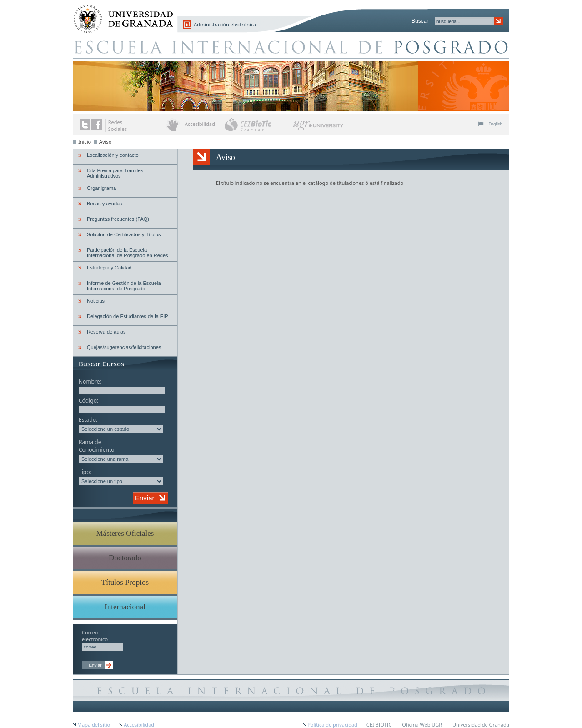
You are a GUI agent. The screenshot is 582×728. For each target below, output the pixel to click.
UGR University (319, 128)
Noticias (96, 301)
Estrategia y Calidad (109, 268)
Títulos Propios (125, 582)
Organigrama (101, 188)
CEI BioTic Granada (258, 124)
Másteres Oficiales (125, 533)
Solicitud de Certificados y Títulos (124, 234)
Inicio (85, 142)
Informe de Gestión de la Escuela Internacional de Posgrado (124, 286)
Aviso (105, 142)
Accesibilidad (139, 725)
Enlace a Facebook (97, 124)
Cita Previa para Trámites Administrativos (115, 173)
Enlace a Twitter (85, 124)
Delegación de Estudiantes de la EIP (128, 316)
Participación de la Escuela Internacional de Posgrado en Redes (128, 253)
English (495, 124)
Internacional (125, 607)
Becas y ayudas (105, 204)
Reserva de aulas (106, 332)
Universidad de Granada (120, 14)
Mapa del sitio (94, 725)
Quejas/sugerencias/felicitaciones (124, 347)
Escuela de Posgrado (291, 46)
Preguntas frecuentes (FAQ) (118, 219)
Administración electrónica (225, 24)
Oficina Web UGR (422, 725)
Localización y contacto (113, 155)
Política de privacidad (332, 725)
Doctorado (125, 558)
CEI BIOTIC (379, 725)
